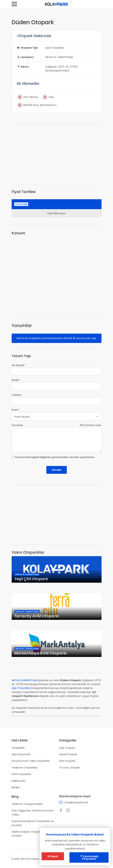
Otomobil (21, 204)
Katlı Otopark (67, 761)
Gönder (57, 470)
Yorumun (17, 425)
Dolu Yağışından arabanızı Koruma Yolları (33, 812)
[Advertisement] (57, 154)
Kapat (53, 856)
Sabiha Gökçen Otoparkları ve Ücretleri (30, 834)
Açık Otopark (67, 748)
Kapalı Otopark (68, 754)
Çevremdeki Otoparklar (89, 858)
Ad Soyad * (19, 365)
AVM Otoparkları (21, 774)
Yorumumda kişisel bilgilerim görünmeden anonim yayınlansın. (55, 457)
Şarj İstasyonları (21, 754)
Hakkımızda (19, 781)
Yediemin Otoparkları (25, 768)
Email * (16, 380)
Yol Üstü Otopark (70, 768)
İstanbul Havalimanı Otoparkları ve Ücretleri (33, 823)
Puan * (16, 410)
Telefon (17, 395)
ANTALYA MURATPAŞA (24, 680)
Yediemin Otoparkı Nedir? (27, 804)
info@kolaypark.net (76, 802)
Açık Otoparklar (21, 688)
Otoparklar (18, 748)
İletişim (16, 787)
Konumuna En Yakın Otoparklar (31, 761)
